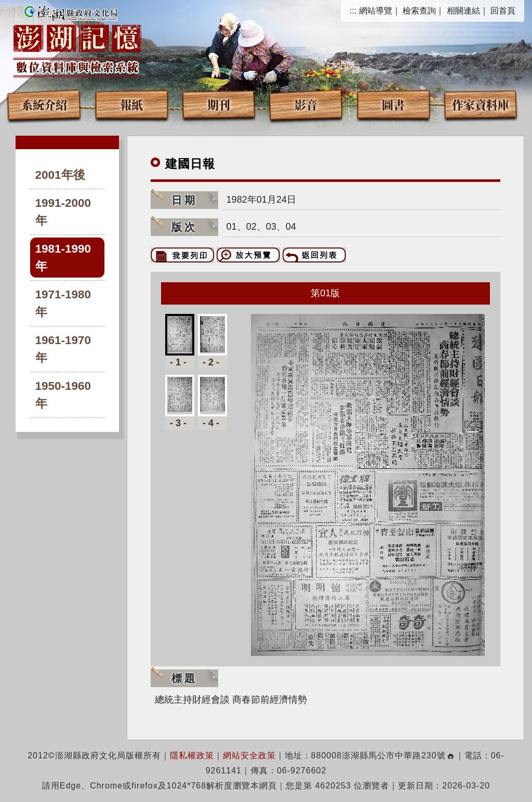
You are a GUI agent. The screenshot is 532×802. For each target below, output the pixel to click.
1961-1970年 (63, 349)
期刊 (219, 104)
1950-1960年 (63, 395)
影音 (306, 104)
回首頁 (503, 11)
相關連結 (463, 11)
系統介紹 (44, 104)
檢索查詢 (419, 11)
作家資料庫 (481, 104)
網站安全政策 (249, 755)
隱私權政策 (192, 755)
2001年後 (60, 175)
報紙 (131, 104)
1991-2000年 (63, 212)
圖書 (393, 104)
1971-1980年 (63, 303)
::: (353, 11)
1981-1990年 (63, 258)
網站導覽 (376, 11)
